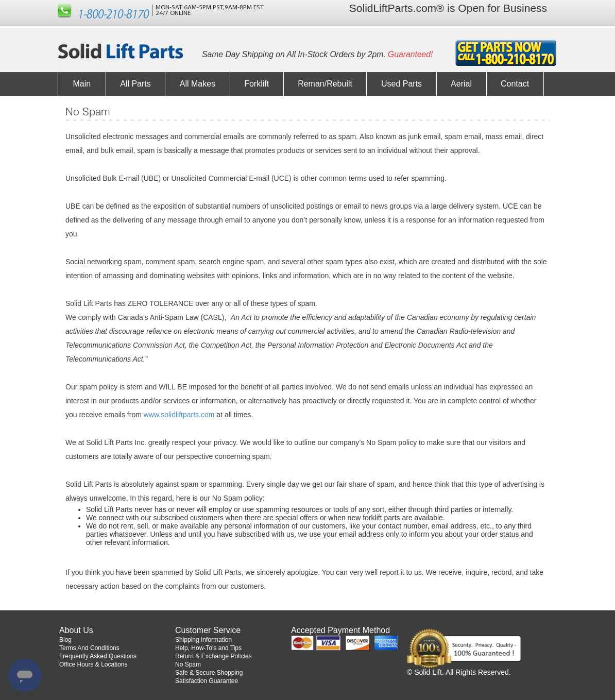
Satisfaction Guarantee (207, 681)
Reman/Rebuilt (325, 84)
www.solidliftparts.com (179, 415)
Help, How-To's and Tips (208, 648)
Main (82, 84)
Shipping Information (203, 640)
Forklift (257, 84)
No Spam (188, 664)
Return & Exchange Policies (213, 656)
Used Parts (402, 84)
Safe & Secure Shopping (209, 673)
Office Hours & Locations (93, 664)
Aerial (461, 84)
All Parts (135, 84)
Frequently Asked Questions (98, 656)
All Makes (198, 84)
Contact (515, 84)
